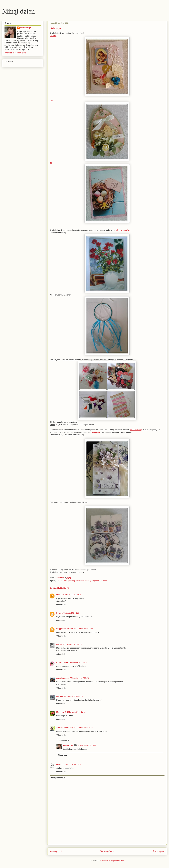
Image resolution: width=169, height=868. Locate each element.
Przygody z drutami (65, 629)
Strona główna (107, 851)
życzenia (103, 580)
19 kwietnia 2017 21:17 (71, 613)
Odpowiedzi (64, 740)
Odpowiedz (61, 605)
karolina (60, 696)
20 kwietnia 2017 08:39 (74, 696)
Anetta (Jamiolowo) (65, 727)
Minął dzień (19, 11)
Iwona (59, 595)
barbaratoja (68, 745)
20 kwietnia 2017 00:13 (72, 644)
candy (59, 580)
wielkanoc (80, 580)
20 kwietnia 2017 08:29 (79, 678)
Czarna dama (62, 662)
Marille (59, 644)
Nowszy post (56, 851)
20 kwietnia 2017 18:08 (87, 745)
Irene (59, 613)
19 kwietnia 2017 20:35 (72, 595)
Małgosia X (61, 712)
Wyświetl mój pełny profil (15, 53)
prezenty (72, 580)
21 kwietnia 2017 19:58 (72, 764)
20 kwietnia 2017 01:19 (78, 662)
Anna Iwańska (63, 678)
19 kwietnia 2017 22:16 (84, 629)
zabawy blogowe (92, 580)
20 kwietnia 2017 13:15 (76, 712)
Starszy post (158, 851)
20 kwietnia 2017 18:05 (84, 727)
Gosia (59, 764)
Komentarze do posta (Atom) (112, 860)
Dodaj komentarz (58, 778)
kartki (65, 580)
